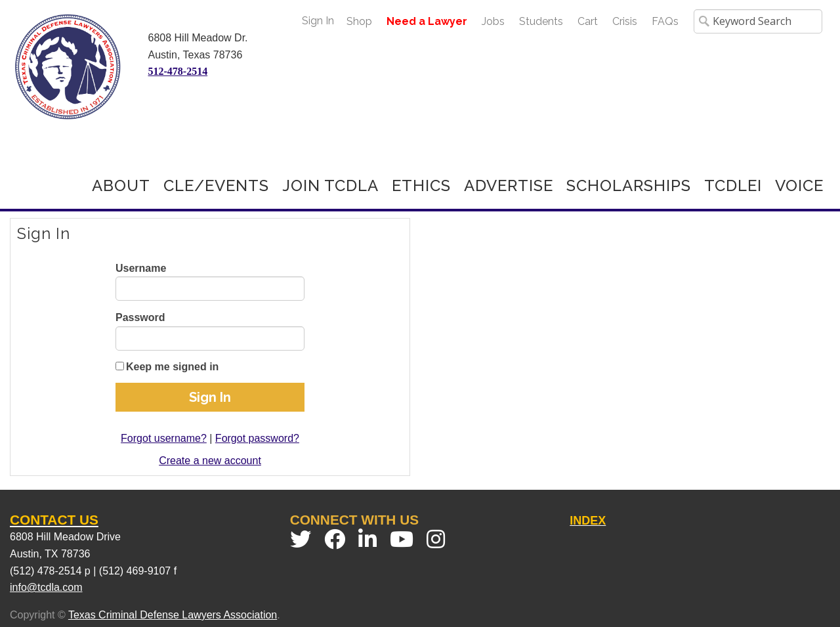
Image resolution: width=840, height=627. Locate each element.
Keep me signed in (172, 367)
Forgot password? (257, 438)
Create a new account (210, 461)
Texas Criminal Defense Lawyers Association (173, 615)
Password (140, 317)
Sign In (318, 21)
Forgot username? (164, 438)
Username (141, 268)
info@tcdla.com (46, 587)
